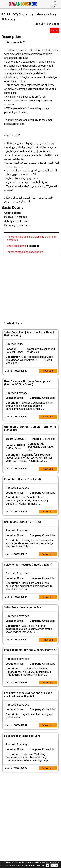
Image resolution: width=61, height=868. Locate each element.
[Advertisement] (30, 287)
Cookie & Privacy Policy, (14, 866)
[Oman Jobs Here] (23, 6)
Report (54, 30)
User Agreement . (38, 866)
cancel (54, 865)
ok (48, 865)
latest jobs (33, 246)
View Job (48, 371)
